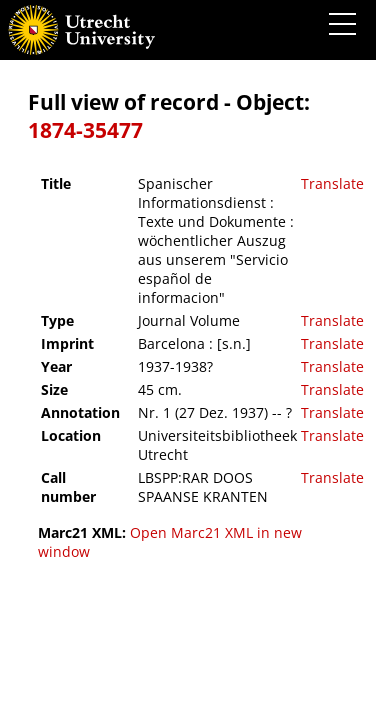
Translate (332, 183)
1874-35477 (85, 130)
